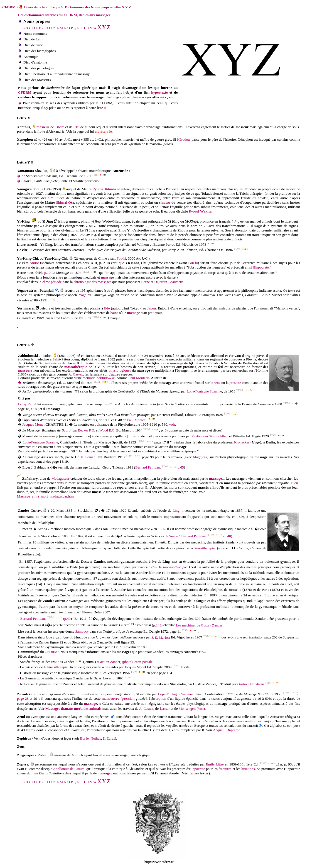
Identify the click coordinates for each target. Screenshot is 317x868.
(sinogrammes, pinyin (75, 221)
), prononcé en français (214, 221)
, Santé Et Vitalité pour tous (78, 181)
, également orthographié (149, 221)
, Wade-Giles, (111, 221)
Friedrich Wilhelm (224, 363)
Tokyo (135, 308)
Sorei (36, 189)
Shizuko (40, 171)
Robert (43, 755)
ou (182, 221)
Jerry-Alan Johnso (182, 250)
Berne (21, 273)
